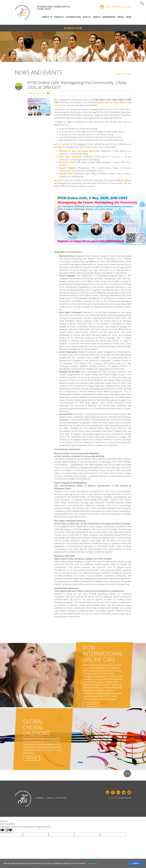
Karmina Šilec (66, 174)
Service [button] (97, 17)
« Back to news (123, 74)
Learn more (93, 863)
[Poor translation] (9, 830)
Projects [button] (59, 17)
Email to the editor (57, 798)
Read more (91, 704)
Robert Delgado (68, 168)
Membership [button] (109, 17)
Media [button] (121, 17)
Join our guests (62, 144)
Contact (40, 798)
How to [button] (87, 17)
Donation (73, 28)
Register (58, 180)
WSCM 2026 (122, 180)
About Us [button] (47, 17)
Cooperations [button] (73, 17)
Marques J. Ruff (67, 162)
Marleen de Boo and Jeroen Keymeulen (80, 151)
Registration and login (118, 7)
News (129, 17)
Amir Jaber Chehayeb (70, 157)
